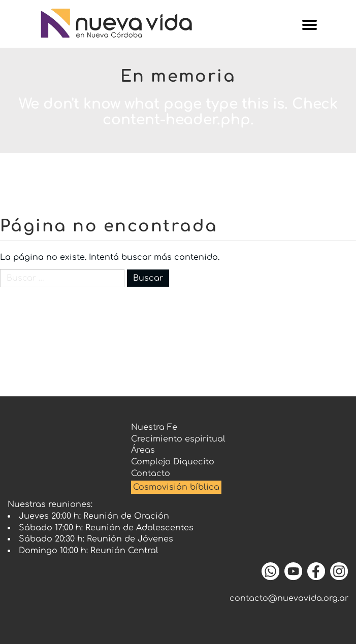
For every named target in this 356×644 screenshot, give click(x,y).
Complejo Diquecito (173, 462)
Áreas (143, 450)
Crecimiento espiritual (178, 439)
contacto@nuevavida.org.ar (289, 598)
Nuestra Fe (154, 427)
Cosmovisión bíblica (176, 487)
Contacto (151, 473)
